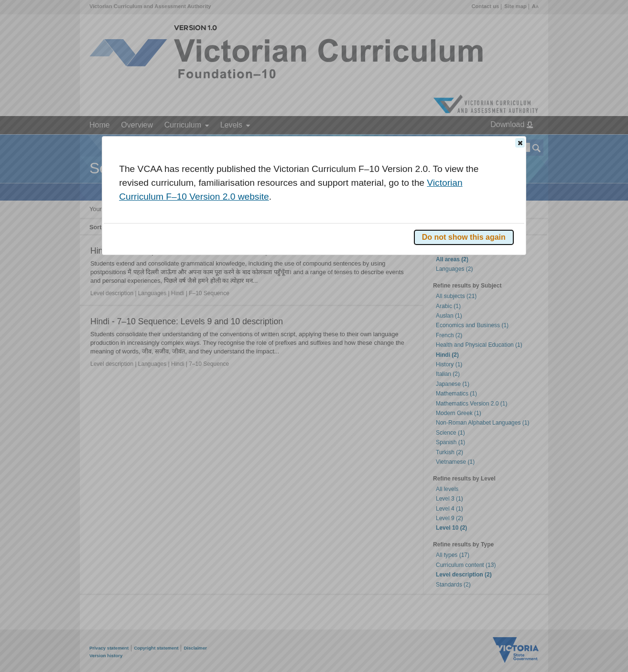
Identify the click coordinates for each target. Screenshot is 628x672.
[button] (520, 143)
